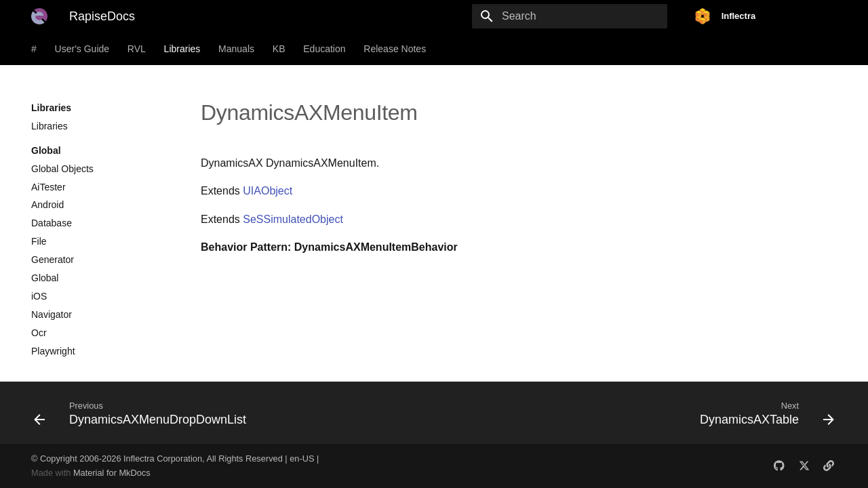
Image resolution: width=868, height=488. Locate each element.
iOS (39, 296)
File (39, 241)
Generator (53, 260)
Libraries (182, 49)
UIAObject (268, 191)
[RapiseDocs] (39, 16)
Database (52, 223)
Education (324, 49)
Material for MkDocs (112, 473)
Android (47, 205)
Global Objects (62, 169)
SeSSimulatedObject (293, 219)
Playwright (53, 351)
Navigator (52, 314)
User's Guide (82, 49)
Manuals (236, 49)
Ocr (39, 333)
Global (45, 278)
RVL (137, 49)
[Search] (588, 16)
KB (279, 49)
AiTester (48, 187)
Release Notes (395, 49)
